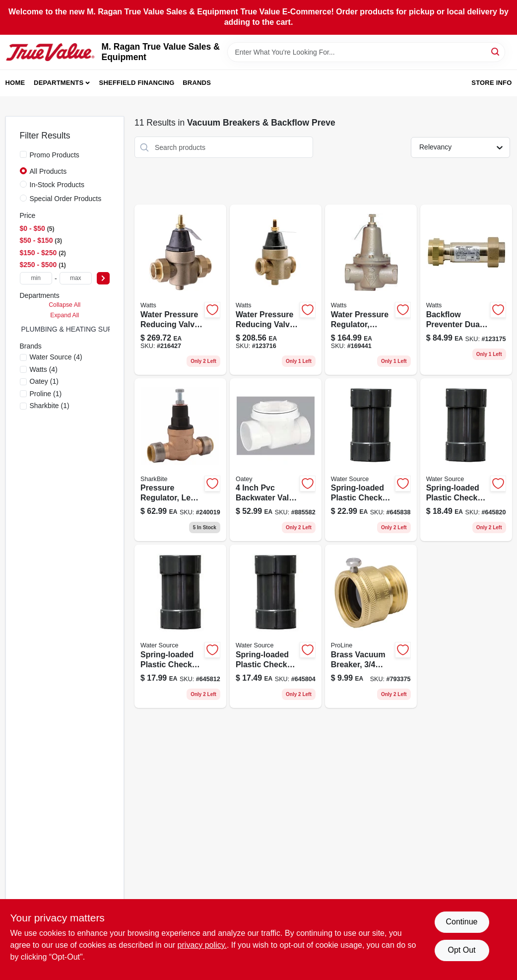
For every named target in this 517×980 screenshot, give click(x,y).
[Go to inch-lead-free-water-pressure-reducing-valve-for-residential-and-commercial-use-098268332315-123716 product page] (276, 290)
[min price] (36, 278)
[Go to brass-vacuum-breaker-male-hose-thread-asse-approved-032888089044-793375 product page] (371, 626)
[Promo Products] (23, 154)
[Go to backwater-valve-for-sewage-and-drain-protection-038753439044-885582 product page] (276, 460)
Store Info (491, 83)
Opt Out (461, 950)
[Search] (496, 51)
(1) (44, 381)
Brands (197, 83)
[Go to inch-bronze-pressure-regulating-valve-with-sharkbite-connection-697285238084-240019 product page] (180, 460)
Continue (461, 922)
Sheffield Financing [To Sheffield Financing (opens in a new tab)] (137, 83)
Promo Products (55, 155)
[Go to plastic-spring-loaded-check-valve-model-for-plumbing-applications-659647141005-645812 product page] (180, 626)
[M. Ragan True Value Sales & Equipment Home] (50, 52)
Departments (59, 83)
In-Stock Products (57, 185)
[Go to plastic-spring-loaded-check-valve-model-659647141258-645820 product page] (466, 460)
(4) (56, 357)
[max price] (76, 278)
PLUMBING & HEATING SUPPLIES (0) (82, 329)
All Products (48, 171)
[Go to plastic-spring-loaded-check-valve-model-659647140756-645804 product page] (276, 626)
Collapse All (65, 305)
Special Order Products (66, 199)
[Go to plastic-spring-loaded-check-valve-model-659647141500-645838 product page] (371, 460)
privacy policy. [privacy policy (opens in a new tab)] (202, 945)
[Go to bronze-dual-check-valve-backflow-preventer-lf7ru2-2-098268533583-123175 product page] (466, 290)
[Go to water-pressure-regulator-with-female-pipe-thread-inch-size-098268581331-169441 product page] (371, 290)
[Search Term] (366, 52)
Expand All (65, 315)
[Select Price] (103, 278)
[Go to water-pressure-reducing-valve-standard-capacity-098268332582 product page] (180, 290)
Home (15, 83)
